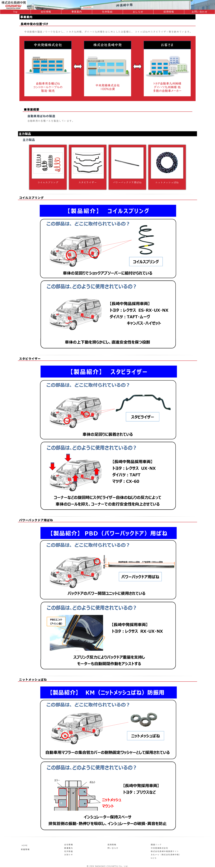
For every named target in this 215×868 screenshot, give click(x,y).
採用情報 (169, 12)
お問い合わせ (200, 12)
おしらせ (138, 12)
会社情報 (46, 12)
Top (15, 12)
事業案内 (77, 12)
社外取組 (107, 12)
